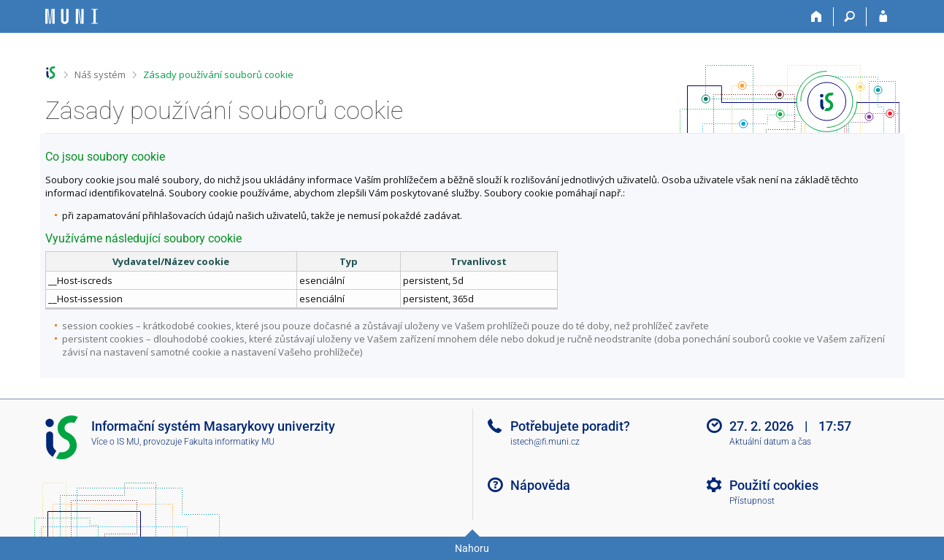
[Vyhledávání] (850, 17)
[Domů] (817, 17)
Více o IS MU (115, 442)
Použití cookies (774, 485)
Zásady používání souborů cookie (218, 74)
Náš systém (100, 74)
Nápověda (540, 485)
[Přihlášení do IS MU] (883, 17)
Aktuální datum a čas (770, 442)
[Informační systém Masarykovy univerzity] (72, 16)
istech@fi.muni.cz (545, 442)
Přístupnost (752, 501)
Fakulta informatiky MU (229, 442)
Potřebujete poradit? (570, 426)
